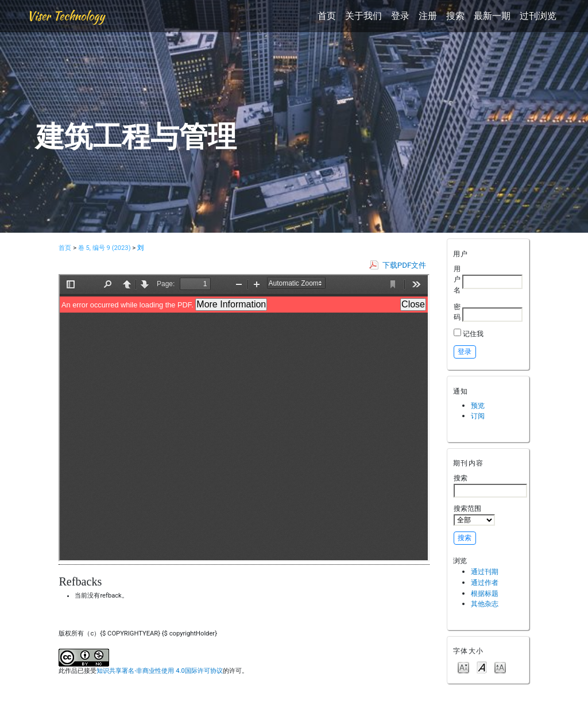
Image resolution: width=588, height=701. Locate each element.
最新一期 (492, 16)
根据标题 (485, 593)
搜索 (455, 16)
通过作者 (485, 582)
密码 (457, 312)
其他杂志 (485, 604)
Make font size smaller (463, 667)
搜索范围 (474, 515)
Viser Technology (66, 16)
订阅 (478, 416)
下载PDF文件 (405, 265)
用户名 (457, 279)
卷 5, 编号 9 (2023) (105, 248)
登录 (400, 16)
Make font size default (482, 667)
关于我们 (363, 16)
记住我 (473, 334)
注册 (428, 16)
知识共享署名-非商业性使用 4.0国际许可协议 (159, 671)
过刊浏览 (538, 16)
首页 (327, 16)
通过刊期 (485, 571)
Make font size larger (500, 667)
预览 (478, 405)
